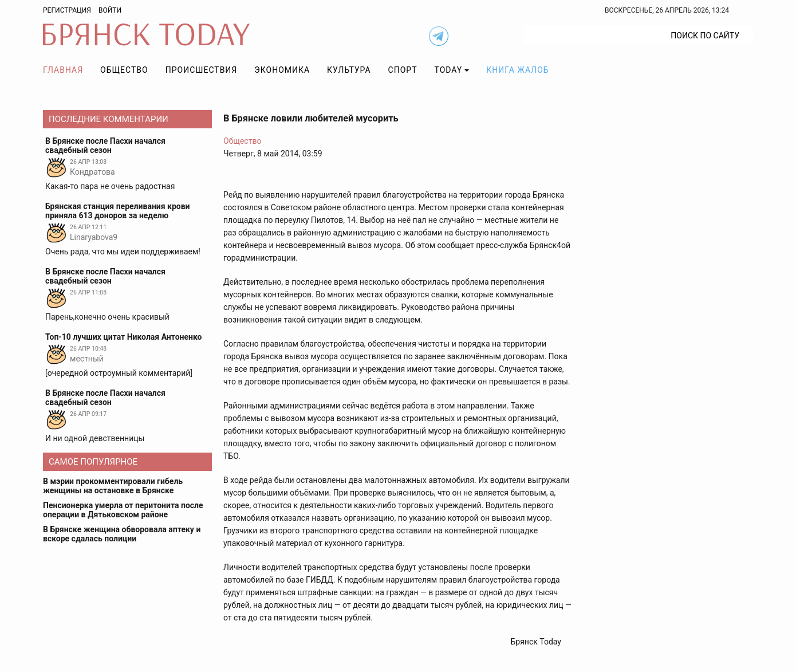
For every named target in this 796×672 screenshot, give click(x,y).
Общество (124, 70)
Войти (110, 10)
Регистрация (67, 10)
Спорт (403, 70)
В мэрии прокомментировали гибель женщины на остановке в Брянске (113, 486)
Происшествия (202, 70)
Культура (349, 70)
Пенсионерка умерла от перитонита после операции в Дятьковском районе (123, 510)
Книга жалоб (517, 70)
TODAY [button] (449, 70)
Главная (63, 70)
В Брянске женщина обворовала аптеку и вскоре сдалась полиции (122, 534)
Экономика (282, 70)
